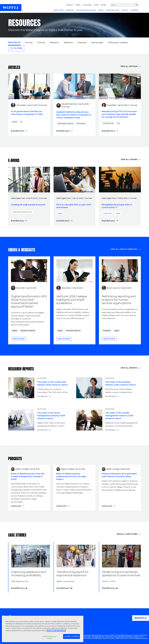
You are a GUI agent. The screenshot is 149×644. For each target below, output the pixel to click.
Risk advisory (81, 123)
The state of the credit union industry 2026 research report (52, 383)
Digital (15, 122)
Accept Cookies (71, 636)
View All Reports (129, 368)
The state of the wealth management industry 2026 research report (119, 416)
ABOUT (101, 10)
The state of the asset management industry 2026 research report (51, 416)
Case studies (97, 43)
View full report (42, 396)
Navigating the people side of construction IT (117, 206)
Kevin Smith (21, 288)
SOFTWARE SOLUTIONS (86, 10)
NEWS (78, 5)
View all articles (129, 66)
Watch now (19, 339)
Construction (108, 213)
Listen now (16, 506)
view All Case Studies (127, 534)
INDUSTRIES (58, 10)
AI (21, 122)
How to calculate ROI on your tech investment (74, 206)
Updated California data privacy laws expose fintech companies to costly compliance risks (74, 115)
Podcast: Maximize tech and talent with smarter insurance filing (119, 475)
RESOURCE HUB (113, 10)
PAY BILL (104, 5)
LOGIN (96, 5)
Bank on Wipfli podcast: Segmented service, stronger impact (71, 476)
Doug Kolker (112, 105)
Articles (29, 43)
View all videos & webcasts (124, 249)
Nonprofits (107, 331)
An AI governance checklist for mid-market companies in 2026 (27, 113)
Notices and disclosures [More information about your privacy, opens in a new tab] (56, 631)
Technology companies (65, 123)
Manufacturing (108, 123)
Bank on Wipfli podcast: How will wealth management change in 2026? (28, 476)
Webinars (68, 43)
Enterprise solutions (28, 331)
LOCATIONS (87, 5)
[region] (43, 629)
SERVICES (70, 10)
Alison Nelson (66, 288)
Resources (14, 42)
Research (54, 43)
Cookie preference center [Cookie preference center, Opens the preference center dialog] (49, 637)
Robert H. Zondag (22, 469)
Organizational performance (22, 212)
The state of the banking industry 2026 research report (121, 383)
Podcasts (82, 43)
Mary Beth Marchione (69, 104)
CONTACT (70, 5)
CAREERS (134, 10)
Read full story (18, 131)
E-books (41, 43)
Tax (118, 123)
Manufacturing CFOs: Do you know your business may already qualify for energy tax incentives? (119, 114)
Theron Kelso (21, 105)
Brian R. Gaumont (113, 288)
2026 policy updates (118, 43)
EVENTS (125, 10)
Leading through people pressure (28, 205)
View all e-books (129, 159)
